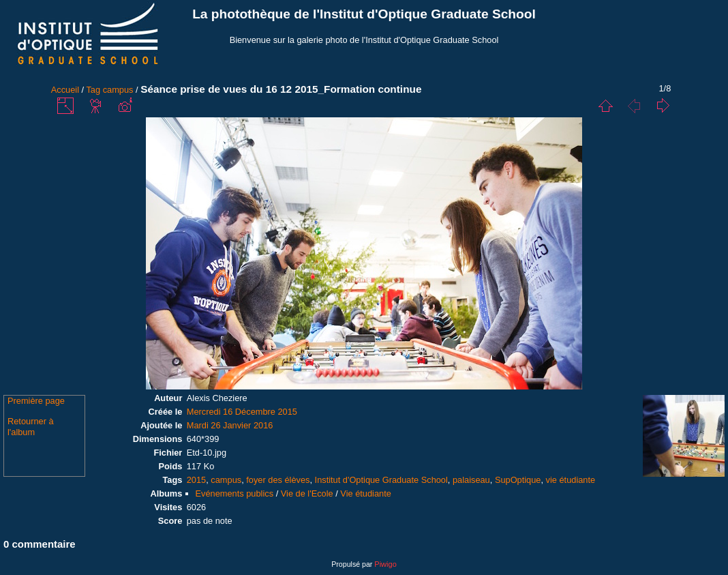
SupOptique (518, 480)
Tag (93, 90)
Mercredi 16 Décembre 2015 (242, 412)
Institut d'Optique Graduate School (381, 480)
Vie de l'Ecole (307, 493)
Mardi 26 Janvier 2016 (230, 425)
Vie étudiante (365, 493)
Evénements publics (235, 493)
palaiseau (471, 480)
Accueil (65, 90)
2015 (196, 480)
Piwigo (385, 564)
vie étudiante (571, 480)
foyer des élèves (278, 480)
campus (118, 90)
